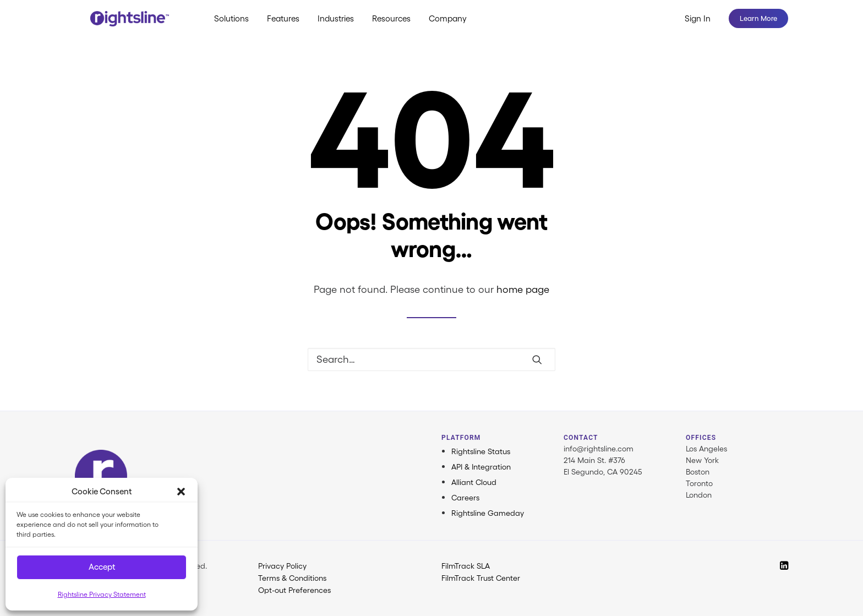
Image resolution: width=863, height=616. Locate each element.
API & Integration (481, 467)
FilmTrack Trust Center (481, 578)
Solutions (244, 26)
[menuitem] (244, 26)
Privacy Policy (282, 566)
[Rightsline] (132, 26)
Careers (465, 498)
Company (460, 26)
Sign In (698, 26)
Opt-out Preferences (294, 590)
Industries (348, 26)
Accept (102, 567)
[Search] (431, 359)
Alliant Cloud (474, 482)
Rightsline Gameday (488, 513)
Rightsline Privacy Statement (102, 594)
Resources (404, 26)
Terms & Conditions (292, 578)
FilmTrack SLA (466, 566)
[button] (181, 492)
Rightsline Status (481, 451)
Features (296, 26)
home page (523, 290)
